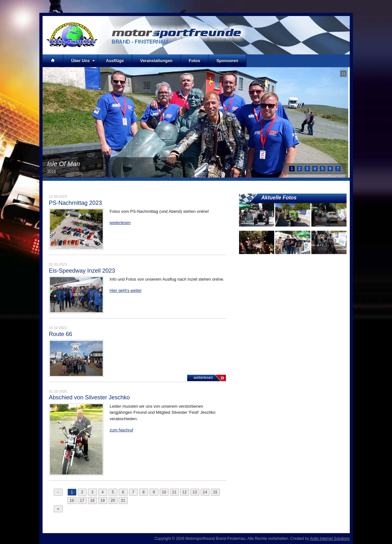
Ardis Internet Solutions (330, 539)
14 (205, 492)
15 (215, 492)
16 (72, 500)
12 (184, 492)
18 (92, 500)
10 (164, 492)
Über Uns (83, 61)
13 (195, 492)
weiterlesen (120, 223)
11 (174, 492)
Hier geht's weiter (126, 290)
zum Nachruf (122, 430)
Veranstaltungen (156, 61)
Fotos (194, 61)
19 (103, 500)
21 (123, 500)
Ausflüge (115, 61)
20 (113, 500)
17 (82, 500)
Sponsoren (227, 61)
